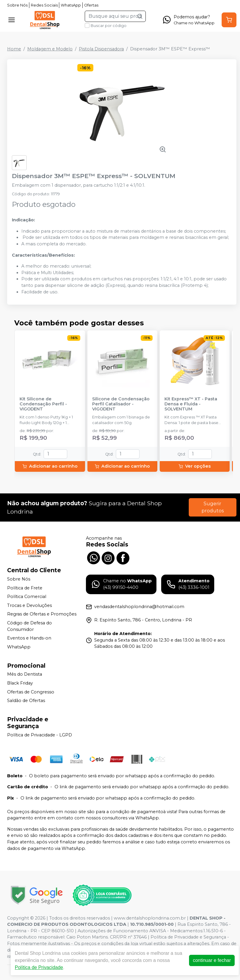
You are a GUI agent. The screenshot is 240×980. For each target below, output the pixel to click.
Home (14, 49)
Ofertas (91, 5)
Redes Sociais (44, 5)
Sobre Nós (17, 5)
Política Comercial (27, 597)
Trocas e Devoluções (29, 605)
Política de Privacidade (39, 967)
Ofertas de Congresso (31, 692)
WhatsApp (71, 5)
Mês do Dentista (25, 674)
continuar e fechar (212, 960)
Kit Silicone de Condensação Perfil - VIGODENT (43, 404)
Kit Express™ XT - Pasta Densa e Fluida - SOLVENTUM (191, 404)
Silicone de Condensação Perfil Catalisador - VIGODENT (121, 404)
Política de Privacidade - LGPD (40, 735)
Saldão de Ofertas (26, 701)
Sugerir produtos (213, 507)
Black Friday (20, 683)
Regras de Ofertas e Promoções (42, 614)
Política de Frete (25, 588)
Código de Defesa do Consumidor (29, 626)
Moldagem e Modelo (50, 49)
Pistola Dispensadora (101, 49)
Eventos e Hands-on (29, 638)
